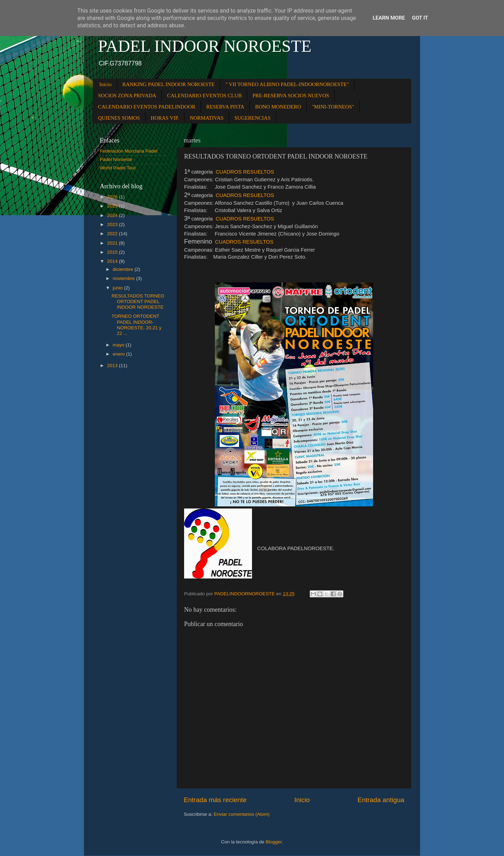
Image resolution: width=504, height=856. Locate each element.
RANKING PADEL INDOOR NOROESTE (169, 84)
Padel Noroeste (116, 159)
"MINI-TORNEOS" (333, 107)
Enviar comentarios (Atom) (242, 814)
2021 (113, 243)
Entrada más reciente (215, 800)
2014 (113, 261)
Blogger (274, 842)
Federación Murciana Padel (129, 151)
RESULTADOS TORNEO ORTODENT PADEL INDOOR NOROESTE (138, 301)
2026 (113, 197)
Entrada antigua (381, 800)
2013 (113, 366)
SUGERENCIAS (253, 118)
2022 (113, 234)
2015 (113, 252)
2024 (113, 215)
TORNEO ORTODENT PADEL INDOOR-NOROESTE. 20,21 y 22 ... (137, 325)
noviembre (124, 278)
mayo (119, 345)
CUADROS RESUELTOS (245, 172)
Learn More (389, 18)
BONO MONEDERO (278, 107)
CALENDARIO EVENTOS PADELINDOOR (147, 107)
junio (118, 288)
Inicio (106, 84)
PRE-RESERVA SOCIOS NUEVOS (291, 96)
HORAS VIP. (165, 118)
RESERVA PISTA (225, 107)
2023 (113, 224)
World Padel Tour (118, 168)
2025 (113, 206)
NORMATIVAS (206, 118)
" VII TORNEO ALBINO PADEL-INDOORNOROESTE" (287, 84)
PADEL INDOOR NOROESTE (205, 46)
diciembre (124, 269)
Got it (420, 18)
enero (119, 354)
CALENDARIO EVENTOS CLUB (204, 96)
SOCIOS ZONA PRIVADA (127, 96)
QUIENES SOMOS (119, 118)
